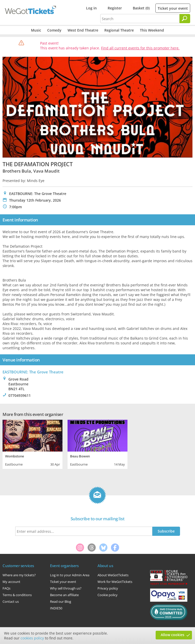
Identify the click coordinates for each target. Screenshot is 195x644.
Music (36, 30)
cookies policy (32, 638)
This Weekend (152, 30)
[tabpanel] (32, 444)
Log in (91, 8)
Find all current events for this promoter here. (140, 48)
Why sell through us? (66, 588)
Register (115, 8)
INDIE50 (56, 608)
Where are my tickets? (19, 575)
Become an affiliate (64, 595)
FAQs (6, 588)
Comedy (54, 30)
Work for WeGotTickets (115, 582)
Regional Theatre (119, 30)
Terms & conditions (17, 595)
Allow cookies (173, 635)
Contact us (11, 601)
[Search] (185, 19)
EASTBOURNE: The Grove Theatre (33, 372)
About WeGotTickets (113, 575)
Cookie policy (108, 595)
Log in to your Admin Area (70, 575)
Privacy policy (108, 588)
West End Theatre (83, 30)
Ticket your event (173, 8)
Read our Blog (61, 601)
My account (11, 582)
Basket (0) (141, 8)
